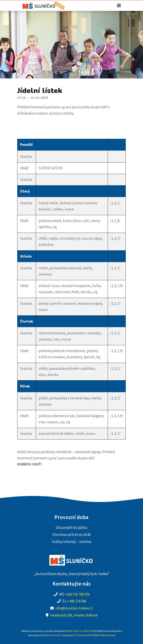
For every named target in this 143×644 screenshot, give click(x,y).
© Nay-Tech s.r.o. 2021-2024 (80, 631)
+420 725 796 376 (77, 594)
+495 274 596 (77, 601)
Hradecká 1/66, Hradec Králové (74, 615)
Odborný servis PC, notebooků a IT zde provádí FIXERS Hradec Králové (78, 635)
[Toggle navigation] (119, 6)
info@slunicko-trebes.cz (74, 608)
